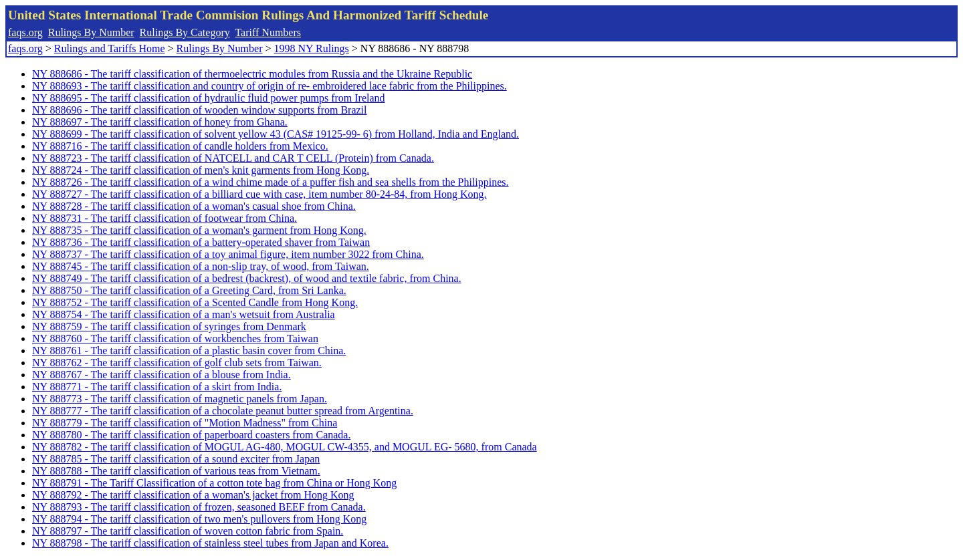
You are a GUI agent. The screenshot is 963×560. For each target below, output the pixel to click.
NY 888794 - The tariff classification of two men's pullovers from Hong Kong (199, 519)
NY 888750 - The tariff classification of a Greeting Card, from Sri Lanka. (189, 290)
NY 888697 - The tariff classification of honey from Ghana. (160, 122)
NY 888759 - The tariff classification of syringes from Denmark (169, 326)
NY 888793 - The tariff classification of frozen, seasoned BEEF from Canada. (199, 507)
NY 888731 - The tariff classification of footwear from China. (165, 218)
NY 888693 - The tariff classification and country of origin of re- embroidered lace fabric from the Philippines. (270, 86)
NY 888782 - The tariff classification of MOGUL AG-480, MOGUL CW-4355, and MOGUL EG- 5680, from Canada (285, 447)
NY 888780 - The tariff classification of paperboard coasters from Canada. (191, 435)
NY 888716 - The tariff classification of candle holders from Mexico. (180, 146)
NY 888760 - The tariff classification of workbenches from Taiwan (175, 338)
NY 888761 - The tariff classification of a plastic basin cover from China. (189, 351)
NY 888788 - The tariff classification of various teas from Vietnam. (176, 471)
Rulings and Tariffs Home (110, 48)
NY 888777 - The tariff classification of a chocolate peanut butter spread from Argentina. (223, 411)
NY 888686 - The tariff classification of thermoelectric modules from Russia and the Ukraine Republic (252, 74)
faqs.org (25, 32)
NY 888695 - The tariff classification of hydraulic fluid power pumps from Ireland (209, 98)
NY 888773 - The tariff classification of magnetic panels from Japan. (180, 399)
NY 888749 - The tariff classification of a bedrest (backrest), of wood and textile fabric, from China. (247, 278)
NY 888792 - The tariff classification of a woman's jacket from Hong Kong (193, 495)
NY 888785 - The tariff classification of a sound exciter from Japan (176, 459)
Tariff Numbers (268, 32)
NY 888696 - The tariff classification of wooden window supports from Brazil (200, 110)
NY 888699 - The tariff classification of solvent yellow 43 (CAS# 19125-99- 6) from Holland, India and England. (276, 134)
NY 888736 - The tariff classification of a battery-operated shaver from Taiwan (201, 242)
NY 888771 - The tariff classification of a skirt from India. (157, 387)
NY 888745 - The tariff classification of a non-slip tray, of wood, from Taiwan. (201, 266)
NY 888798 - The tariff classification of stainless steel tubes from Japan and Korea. (210, 543)
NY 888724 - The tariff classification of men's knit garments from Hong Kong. (201, 170)
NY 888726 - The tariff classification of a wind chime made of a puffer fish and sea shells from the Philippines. (271, 182)
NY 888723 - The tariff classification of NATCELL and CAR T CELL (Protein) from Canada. (233, 158)
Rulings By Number (91, 32)
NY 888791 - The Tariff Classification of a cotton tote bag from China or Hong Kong (214, 483)
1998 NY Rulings (312, 48)
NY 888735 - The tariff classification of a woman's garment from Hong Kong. (199, 230)
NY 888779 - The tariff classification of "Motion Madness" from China (185, 423)
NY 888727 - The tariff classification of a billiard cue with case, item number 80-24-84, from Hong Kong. (259, 194)
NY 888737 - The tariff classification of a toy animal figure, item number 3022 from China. (228, 254)
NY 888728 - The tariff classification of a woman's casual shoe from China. (194, 206)
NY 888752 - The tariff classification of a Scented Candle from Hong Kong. (195, 302)
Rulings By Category (185, 32)
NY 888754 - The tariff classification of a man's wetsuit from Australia (184, 314)
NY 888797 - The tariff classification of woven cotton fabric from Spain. (188, 531)
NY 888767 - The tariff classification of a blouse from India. (162, 375)
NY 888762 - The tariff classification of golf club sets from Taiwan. (177, 363)
